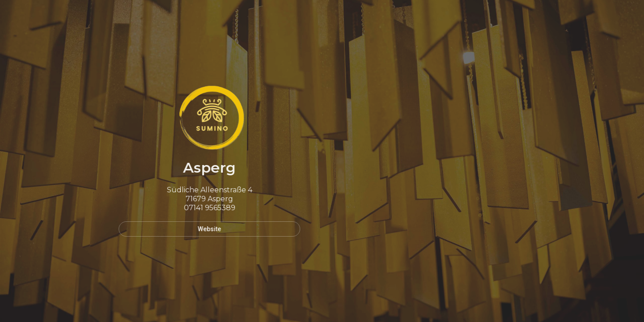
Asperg (207, 167)
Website (207, 229)
